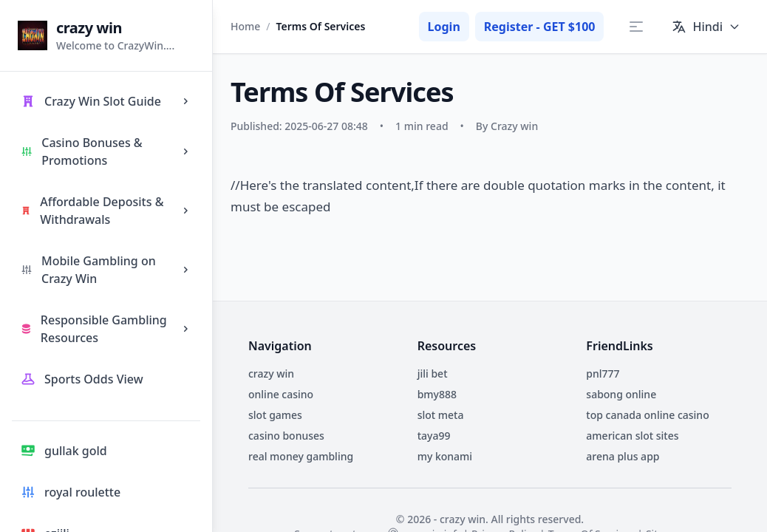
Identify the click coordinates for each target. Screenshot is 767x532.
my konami (445, 456)
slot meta (441, 415)
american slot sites (632, 436)
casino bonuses (286, 436)
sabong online (621, 394)
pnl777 (603, 374)
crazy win (271, 374)
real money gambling (301, 456)
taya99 (434, 436)
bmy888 (437, 394)
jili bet (433, 374)
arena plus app (623, 456)
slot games (275, 415)
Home (245, 26)
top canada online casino (647, 415)
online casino (281, 394)
